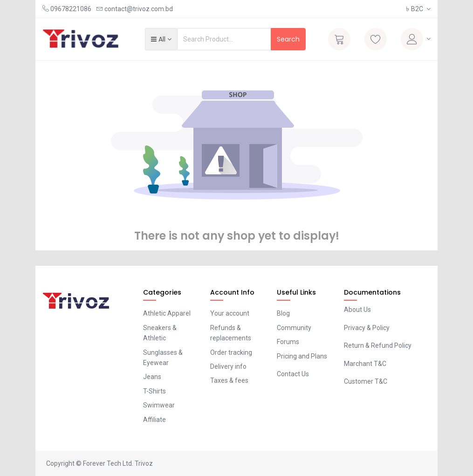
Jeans (152, 377)
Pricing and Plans (302, 356)
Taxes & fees (229, 380)
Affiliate (154, 420)
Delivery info (228, 366)
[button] (161, 39)
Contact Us (293, 374)
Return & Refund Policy (378, 345)
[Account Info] (416, 39)
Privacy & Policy (367, 328)
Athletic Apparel (167, 313)
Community (294, 328)
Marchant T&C (365, 364)
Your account (230, 313)
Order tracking (231, 352)
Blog (283, 313)
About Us (357, 310)
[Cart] (339, 39)
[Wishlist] (376, 39)
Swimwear (159, 405)
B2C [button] (415, 9)
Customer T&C (366, 381)
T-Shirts (154, 391)
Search (288, 39)
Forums (288, 342)
